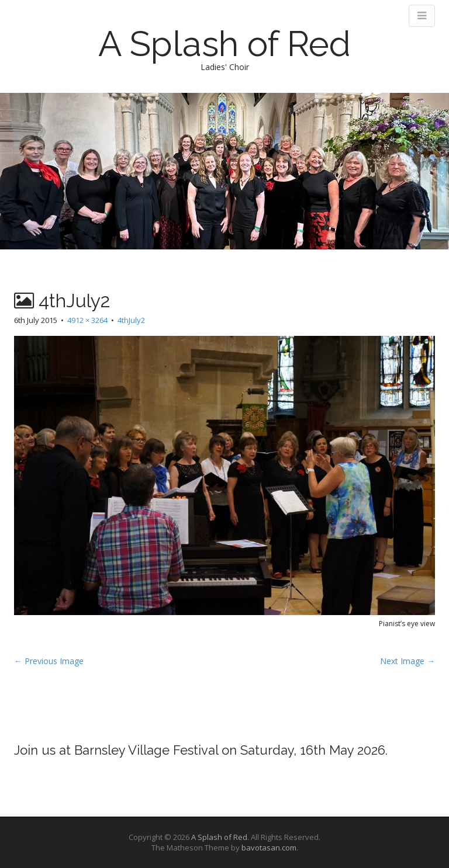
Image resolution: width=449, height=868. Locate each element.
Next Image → (407, 661)
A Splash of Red (224, 44)
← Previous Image (49, 661)
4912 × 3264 (87, 320)
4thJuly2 (131, 320)
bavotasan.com (269, 848)
